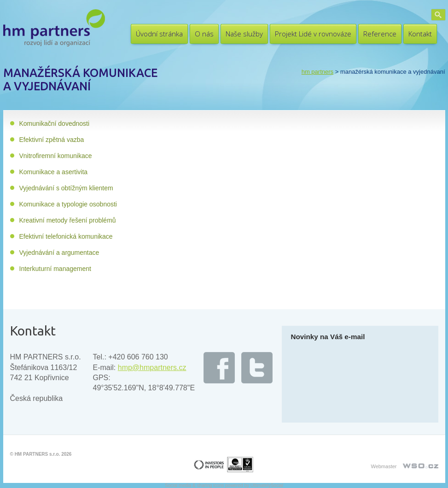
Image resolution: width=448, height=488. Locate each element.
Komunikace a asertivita (54, 172)
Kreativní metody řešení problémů (68, 220)
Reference (380, 34)
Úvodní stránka (159, 34)
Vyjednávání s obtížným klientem (66, 188)
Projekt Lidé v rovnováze (313, 34)
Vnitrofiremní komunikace (56, 156)
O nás (204, 34)
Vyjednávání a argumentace (59, 253)
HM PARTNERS (317, 72)
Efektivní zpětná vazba (52, 140)
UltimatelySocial (267, 485)
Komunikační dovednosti (55, 123)
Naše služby (244, 34)
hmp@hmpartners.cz (152, 367)
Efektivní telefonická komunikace (66, 236)
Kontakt (420, 34)
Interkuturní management (55, 269)
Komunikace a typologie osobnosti (68, 204)
